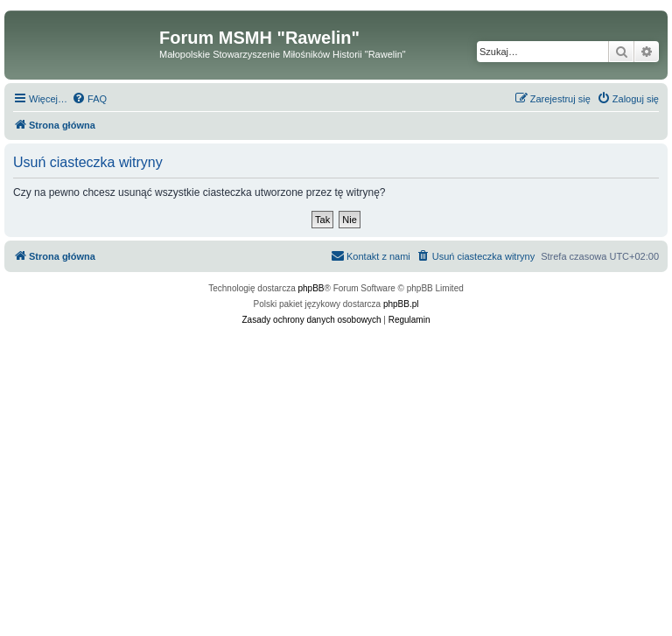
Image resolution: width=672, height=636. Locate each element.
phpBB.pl (401, 304)
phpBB (311, 288)
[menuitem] (89, 99)
